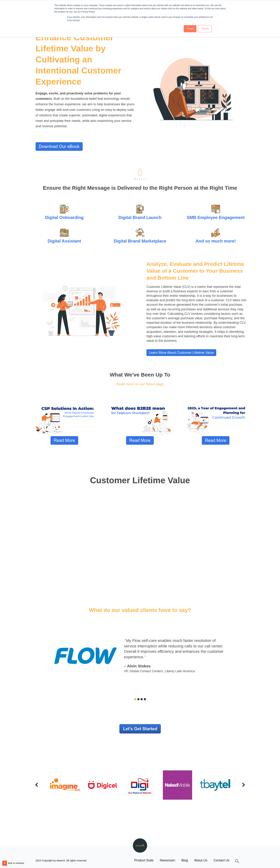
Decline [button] (205, 29)
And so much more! (216, 241)
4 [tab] (145, 699)
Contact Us (222, 860)
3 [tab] (142, 699)
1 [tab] (135, 699)
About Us (201, 860)
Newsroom (167, 860)
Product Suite (144, 860)
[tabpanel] (140, 656)
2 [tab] (138, 699)
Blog (185, 860)
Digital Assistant (64, 241)
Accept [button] (190, 29)
